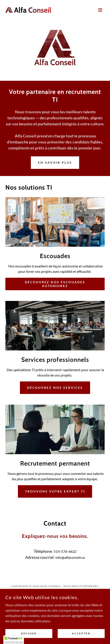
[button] (100, 10)
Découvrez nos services (55, 388)
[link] (28, 10)
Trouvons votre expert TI (55, 491)
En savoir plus (55, 163)
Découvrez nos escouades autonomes (55, 284)
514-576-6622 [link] (65, 551)
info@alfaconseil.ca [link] (70, 557)
